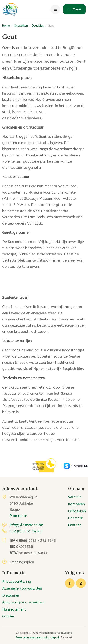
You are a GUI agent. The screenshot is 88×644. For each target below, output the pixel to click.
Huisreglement (14, 609)
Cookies (8, 616)
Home (6, 26)
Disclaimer (11, 595)
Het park (75, 518)
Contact (75, 525)
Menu (74, 9)
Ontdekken (21, 26)
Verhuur (74, 497)
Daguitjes (38, 26)
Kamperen (76, 504)
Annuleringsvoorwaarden (23, 602)
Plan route (18, 516)
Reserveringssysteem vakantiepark (38, 638)
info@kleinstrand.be (26, 525)
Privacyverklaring (17, 582)
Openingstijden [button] (22, 562)
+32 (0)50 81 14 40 (26, 531)
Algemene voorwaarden (22, 588)
